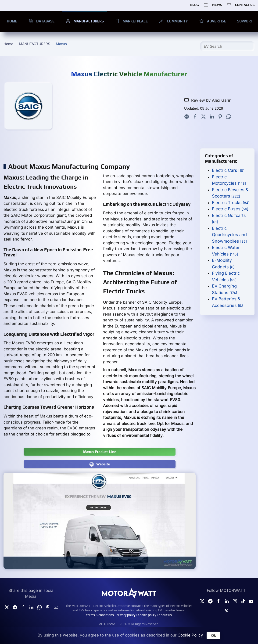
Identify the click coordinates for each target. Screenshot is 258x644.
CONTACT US (241, 5)
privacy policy (126, 615)
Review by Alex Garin (208, 100)
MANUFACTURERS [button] (85, 21)
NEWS (213, 5)
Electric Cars (229, 170)
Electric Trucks (231, 203)
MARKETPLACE (131, 21)
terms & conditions (100, 615)
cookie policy (147, 615)
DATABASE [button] (41, 21)
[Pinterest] (227, 611)
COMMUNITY (173, 21)
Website (100, 464)
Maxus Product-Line (100, 452)
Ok (213, 635)
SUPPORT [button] (245, 21)
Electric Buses (230, 209)
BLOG (195, 5)
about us (165, 615)
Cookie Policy (190, 635)
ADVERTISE (213, 21)
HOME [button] (12, 21)
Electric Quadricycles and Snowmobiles (229, 235)
